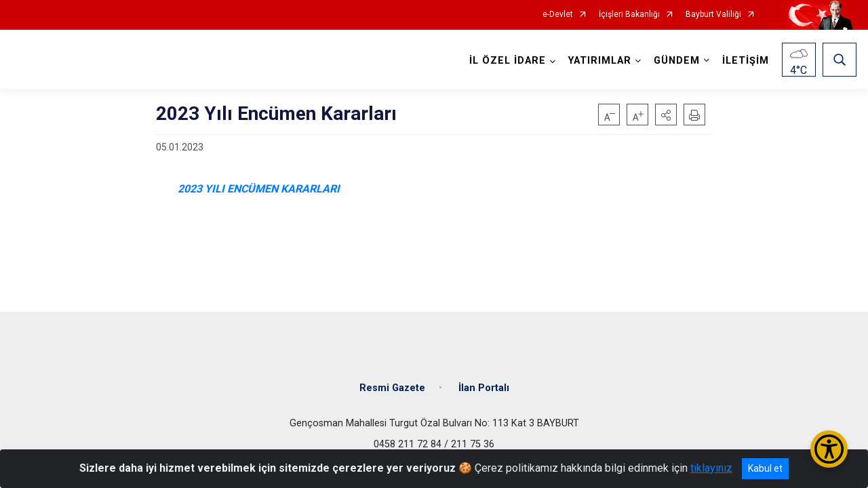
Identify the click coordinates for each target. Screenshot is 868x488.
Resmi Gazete (392, 388)
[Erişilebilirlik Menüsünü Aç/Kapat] (829, 449)
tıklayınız (711, 468)
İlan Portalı (484, 388)
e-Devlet (558, 15)
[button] (666, 115)
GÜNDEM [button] (677, 61)
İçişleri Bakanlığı (629, 15)
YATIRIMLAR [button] (600, 61)
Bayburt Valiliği (713, 15)
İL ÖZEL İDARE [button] (508, 61)
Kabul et (765, 468)
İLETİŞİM (746, 61)
